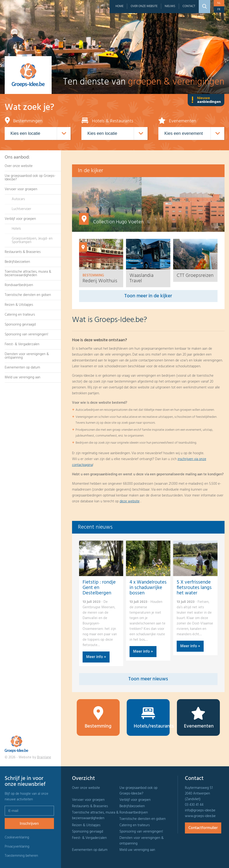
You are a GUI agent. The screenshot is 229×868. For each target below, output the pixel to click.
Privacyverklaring (17, 847)
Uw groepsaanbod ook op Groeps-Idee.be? (30, 178)
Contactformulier (203, 828)
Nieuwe (206, 100)
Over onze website (144, 6)
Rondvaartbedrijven (19, 285)
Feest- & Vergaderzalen (22, 344)
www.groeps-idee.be (200, 816)
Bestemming (98, 718)
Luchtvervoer (21, 209)
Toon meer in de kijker (148, 296)
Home (119, 6)
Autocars (18, 199)
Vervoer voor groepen (21, 189)
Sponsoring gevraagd (20, 325)
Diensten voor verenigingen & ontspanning (27, 356)
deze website (130, 501)
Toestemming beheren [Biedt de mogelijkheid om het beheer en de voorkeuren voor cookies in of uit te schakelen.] (21, 856)
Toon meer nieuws (148, 679)
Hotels (16, 229)
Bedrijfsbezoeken (17, 262)
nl (219, 3)
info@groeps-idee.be (200, 810)
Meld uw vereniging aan (23, 377)
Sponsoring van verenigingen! (27, 334)
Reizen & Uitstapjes (19, 305)
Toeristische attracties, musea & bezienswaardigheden (28, 273)
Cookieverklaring (17, 837)
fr (219, 10)
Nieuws (170, 6)
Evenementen (199, 718)
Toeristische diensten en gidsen (28, 295)
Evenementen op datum (22, 368)
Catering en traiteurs (20, 315)
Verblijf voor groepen (20, 219)
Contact (189, 6)
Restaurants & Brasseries (23, 252)
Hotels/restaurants (152, 718)
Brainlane (44, 757)
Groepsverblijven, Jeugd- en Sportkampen (32, 240)
